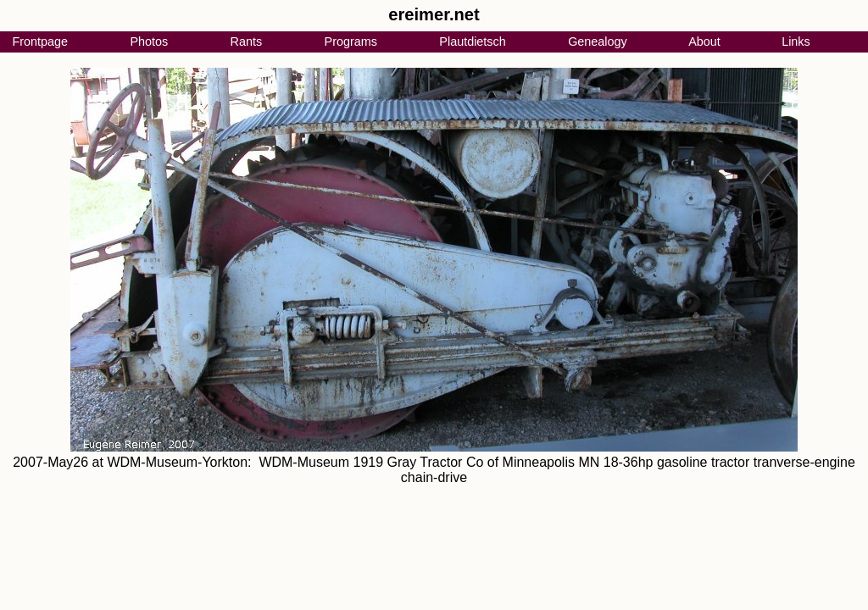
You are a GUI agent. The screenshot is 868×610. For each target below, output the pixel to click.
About (704, 42)
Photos (149, 42)
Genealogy (598, 42)
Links (796, 42)
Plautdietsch (472, 42)
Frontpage (40, 42)
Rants (247, 42)
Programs (351, 42)
